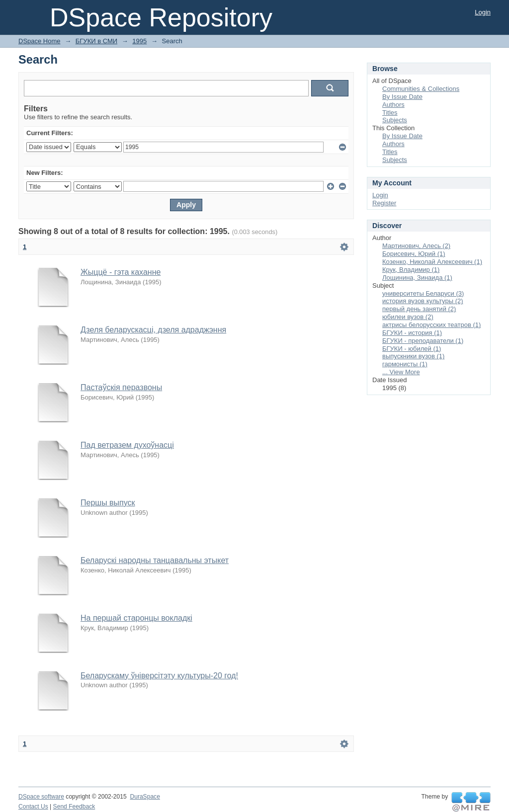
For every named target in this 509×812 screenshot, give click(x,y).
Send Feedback (74, 807)
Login (483, 12)
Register (384, 203)
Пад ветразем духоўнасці (127, 445)
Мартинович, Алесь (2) (416, 246)
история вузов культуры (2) (423, 301)
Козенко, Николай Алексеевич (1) (432, 262)
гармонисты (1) (405, 364)
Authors (393, 105)
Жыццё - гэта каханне (121, 272)
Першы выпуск (108, 503)
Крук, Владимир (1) (411, 270)
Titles (390, 113)
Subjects (395, 120)
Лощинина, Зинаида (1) (417, 278)
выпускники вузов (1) (413, 356)
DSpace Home (40, 41)
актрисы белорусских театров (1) (431, 325)
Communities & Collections (421, 89)
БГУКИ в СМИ (96, 41)
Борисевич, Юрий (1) (414, 254)
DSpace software (41, 797)
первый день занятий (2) (419, 309)
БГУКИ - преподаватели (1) (423, 341)
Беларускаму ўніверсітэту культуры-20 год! (159, 676)
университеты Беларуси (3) (423, 293)
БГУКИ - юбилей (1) (412, 349)
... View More (401, 372)
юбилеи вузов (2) (408, 317)
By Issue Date (402, 97)
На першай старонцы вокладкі (136, 618)
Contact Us (33, 807)
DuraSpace (145, 797)
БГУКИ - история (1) (412, 333)
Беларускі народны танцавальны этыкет (155, 560)
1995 (139, 41)
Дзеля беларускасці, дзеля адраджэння (153, 330)
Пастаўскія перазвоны (121, 387)
